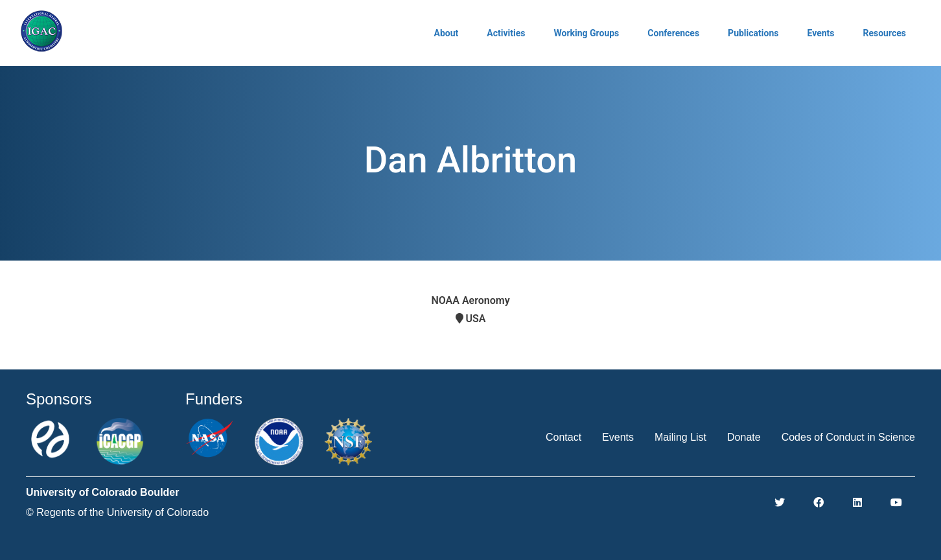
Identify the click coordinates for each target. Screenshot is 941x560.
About (447, 33)
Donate (744, 437)
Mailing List (680, 437)
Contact (563, 437)
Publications (753, 33)
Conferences (673, 33)
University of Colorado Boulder (102, 492)
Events (820, 33)
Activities (506, 33)
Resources (884, 33)
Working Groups (586, 33)
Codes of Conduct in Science (848, 437)
